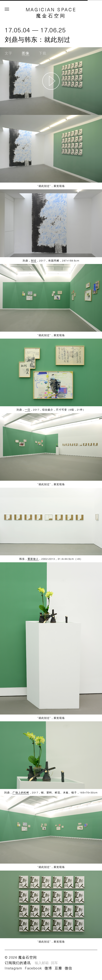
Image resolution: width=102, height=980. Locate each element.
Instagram (13, 968)
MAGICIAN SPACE (51, 9)
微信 (69, 968)
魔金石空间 (51, 16)
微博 (48, 968)
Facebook (33, 968)
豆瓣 (58, 968)
